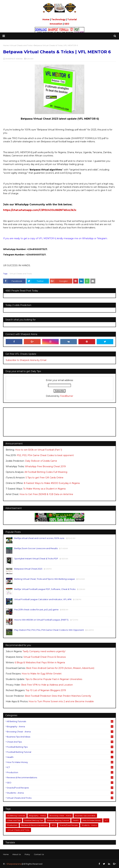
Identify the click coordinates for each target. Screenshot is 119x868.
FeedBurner (67, 396)
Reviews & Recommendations (60, 777)
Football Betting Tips (60, 747)
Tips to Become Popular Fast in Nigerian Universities (54, 679)
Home (46, 19)
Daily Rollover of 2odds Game (41, 461)
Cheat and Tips (60, 742)
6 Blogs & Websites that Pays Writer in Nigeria (40, 663)
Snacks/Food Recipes (60, 788)
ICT (60, 767)
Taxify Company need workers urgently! (44, 651)
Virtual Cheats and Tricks (21, 274)
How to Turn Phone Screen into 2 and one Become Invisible (61, 701)
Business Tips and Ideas (60, 737)
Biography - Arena (60, 726)
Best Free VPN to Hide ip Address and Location (47, 685)
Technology (58, 19)
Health (60, 757)
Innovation (56, 24)
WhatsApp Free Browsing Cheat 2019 (45, 466)
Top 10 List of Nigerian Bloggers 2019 (46, 690)
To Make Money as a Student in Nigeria (44, 489)
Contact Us (39, 854)
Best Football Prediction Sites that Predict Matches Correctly (58, 696)
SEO (67, 24)
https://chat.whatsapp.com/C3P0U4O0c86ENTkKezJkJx (40, 210)
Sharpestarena (14, 864)
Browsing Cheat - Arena (60, 732)
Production (60, 772)
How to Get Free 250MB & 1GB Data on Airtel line (46, 494)
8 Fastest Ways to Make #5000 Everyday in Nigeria (52, 483)
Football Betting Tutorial (60, 752)
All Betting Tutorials (60, 721)
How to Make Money (60, 762)
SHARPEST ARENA (14, 59)
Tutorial (72, 19)
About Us (17, 854)
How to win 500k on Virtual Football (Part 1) (39, 450)
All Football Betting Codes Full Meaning (46, 472)
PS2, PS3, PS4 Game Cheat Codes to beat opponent (45, 455)
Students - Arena (60, 793)
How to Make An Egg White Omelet (42, 674)
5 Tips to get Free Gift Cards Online (45, 478)
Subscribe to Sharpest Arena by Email (26, 360)
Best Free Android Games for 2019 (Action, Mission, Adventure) (60, 668)
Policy (27, 854)
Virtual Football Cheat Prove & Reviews (45, 657)
